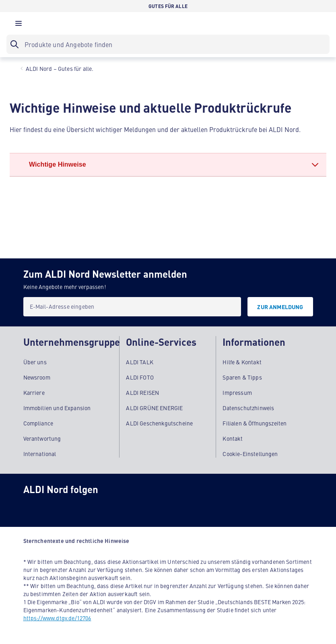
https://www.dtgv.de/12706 (57, 617)
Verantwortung (42, 438)
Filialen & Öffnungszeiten (255, 423)
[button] (19, 25)
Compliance (38, 423)
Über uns (35, 361)
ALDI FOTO (140, 377)
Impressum (237, 392)
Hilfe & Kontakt (242, 361)
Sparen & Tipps (242, 377)
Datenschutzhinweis (248, 407)
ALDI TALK (139, 361)
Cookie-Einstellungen (250, 453)
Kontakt (233, 438)
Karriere (34, 392)
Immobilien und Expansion (57, 407)
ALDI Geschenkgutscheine (159, 423)
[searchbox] (168, 44)
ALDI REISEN (142, 392)
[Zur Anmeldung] (280, 307)
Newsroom (37, 377)
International (40, 453)
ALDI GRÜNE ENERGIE (154, 407)
